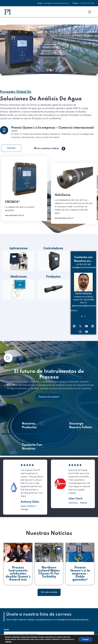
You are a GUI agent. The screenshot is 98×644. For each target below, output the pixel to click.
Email (7, 622)
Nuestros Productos (29, 418)
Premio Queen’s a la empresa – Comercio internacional (53, 129)
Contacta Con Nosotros (32, 439)
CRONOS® (13, 203)
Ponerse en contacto (49, 389)
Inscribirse (26, 636)
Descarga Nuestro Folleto (80, 418)
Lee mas (11, 141)
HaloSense (63, 196)
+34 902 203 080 (87, 3)
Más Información (13, 217)
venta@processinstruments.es (56, 3)
